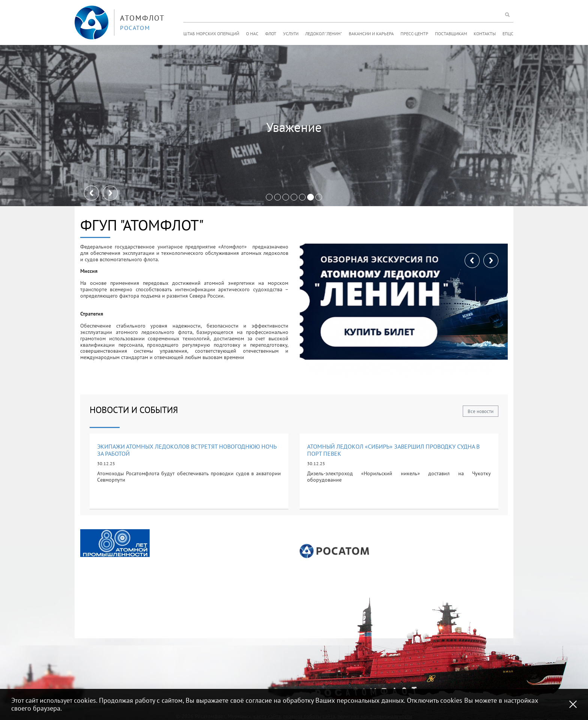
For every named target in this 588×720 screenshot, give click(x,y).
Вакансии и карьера (371, 34)
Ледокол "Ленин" (324, 34)
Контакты (485, 34)
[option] (115, 543)
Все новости (481, 411)
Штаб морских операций (211, 34)
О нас (252, 34)
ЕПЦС (508, 34)
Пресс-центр (414, 34)
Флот (271, 34)
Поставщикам (451, 34)
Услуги (291, 34)
